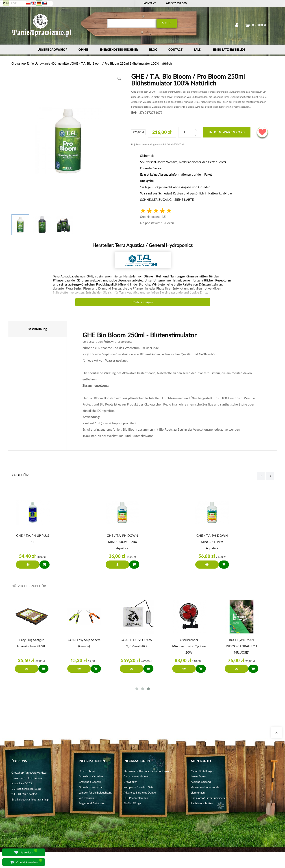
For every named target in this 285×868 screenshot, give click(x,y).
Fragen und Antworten (92, 803)
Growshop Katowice (91, 776)
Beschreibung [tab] (37, 329)
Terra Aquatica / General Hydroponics (153, 245)
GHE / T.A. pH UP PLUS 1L (33, 539)
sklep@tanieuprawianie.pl (34, 799)
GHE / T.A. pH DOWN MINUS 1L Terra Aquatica (212, 542)
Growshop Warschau (91, 787)
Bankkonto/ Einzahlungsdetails (209, 798)
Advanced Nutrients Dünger (140, 793)
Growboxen (131, 782)
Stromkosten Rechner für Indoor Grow (146, 771)
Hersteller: (142, 245)
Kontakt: (150, 3)
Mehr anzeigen (143, 302)
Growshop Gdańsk (90, 782)
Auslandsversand (201, 782)
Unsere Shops (87, 771)
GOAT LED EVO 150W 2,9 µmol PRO (138, 643)
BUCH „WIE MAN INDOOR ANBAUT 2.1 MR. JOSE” (243, 646)
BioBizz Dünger (133, 803)
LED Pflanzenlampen (136, 798)
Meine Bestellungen (202, 771)
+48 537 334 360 (176, 3)
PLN (6, 3)
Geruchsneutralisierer (136, 776)
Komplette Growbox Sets (138, 787)
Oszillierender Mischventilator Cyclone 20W (190, 646)
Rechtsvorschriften (202, 803)
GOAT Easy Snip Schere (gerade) (85, 643)
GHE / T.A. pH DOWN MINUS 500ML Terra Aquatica (122, 542)
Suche (167, 23)
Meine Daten (198, 776)
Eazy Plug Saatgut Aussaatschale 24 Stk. (33, 643)
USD (14, 3)
